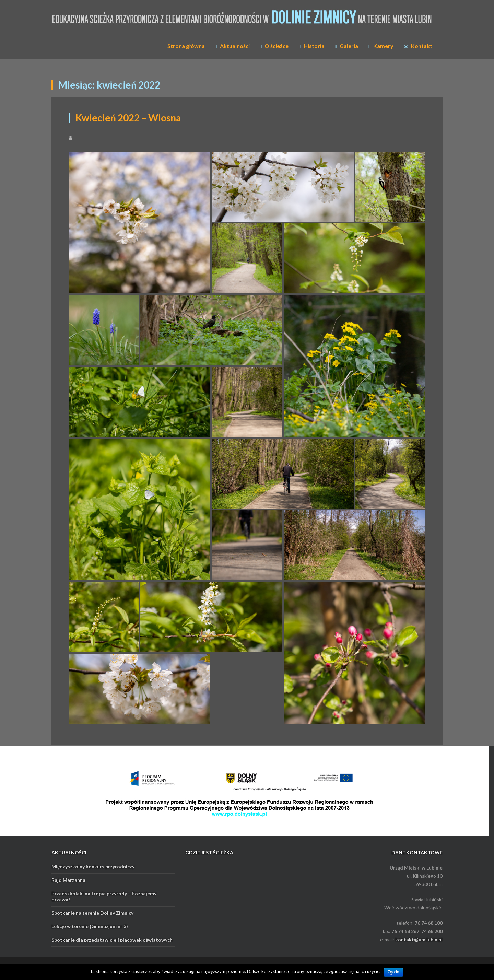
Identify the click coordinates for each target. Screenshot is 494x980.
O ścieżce (274, 46)
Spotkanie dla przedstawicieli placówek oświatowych (112, 940)
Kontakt (418, 46)
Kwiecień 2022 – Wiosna (128, 118)
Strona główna (184, 46)
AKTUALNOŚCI (69, 853)
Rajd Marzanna (68, 880)
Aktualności (232, 46)
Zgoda (393, 972)
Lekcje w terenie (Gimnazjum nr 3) (90, 926)
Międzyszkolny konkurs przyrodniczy (93, 867)
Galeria (346, 46)
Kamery (381, 46)
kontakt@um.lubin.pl (419, 939)
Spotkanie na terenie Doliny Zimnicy (92, 913)
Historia (312, 46)
